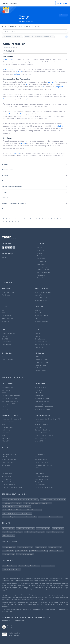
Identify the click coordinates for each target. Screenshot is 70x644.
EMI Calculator (7, 457)
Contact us (40, 250)
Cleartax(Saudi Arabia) (44, 278)
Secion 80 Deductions (42, 298)
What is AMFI (6, 438)
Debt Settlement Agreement (45, 435)
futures (6, 99)
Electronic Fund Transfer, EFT (13, 37)
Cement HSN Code (41, 360)
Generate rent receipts (43, 462)
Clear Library (41, 264)
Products (15, 3)
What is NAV (6, 441)
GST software (6, 316)
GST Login (5, 313)
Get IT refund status (42, 479)
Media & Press (41, 256)
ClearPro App (6, 344)
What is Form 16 (40, 393)
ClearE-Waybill (40, 313)
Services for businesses (43, 344)
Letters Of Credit (41, 441)
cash (6, 59)
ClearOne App (40, 347)
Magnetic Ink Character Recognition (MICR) (39, 37)
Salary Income (40, 396)
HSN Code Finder (41, 357)
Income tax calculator (9, 454)
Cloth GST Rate (40, 368)
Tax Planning (6, 295)
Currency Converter (8, 485)
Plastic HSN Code (41, 365)
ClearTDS (38, 318)
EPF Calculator (40, 485)
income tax (16, 153)
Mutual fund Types (8, 422)
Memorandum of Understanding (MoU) (47, 419)
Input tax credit (7, 324)
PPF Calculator (40, 454)
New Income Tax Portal (42, 401)
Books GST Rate (40, 371)
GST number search (41, 457)
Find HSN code (40, 474)
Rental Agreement (41, 438)
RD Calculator (6, 476)
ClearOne (38, 336)
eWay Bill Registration (42, 321)
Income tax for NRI (41, 301)
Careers (39, 253)
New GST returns (7, 318)
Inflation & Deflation (41, 424)
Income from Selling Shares (44, 407)
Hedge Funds (6, 430)
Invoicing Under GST (8, 404)
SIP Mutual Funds (7, 427)
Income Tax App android (43, 292)
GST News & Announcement (11, 396)
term (27, 84)
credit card (17, 74)
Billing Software (40, 339)
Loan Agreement (41, 427)
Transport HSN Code (42, 362)
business (19, 72)
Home (4, 26)
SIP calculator (6, 465)
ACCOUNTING (24, 26)
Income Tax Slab (40, 387)
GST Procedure (7, 393)
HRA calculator (7, 474)
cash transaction (11, 69)
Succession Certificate (42, 430)
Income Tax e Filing (8, 292)
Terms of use (19, 620)
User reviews (41, 259)
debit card (22, 114)
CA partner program (8, 333)
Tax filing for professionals (10, 357)
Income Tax (39, 295)
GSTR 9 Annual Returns (9, 398)
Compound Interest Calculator (12, 487)
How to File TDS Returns (43, 398)
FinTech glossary (42, 267)
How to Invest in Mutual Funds (12, 419)
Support (5, 257)
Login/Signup (62, 3)
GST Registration (8, 387)
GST (3, 310)
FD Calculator (6, 479)
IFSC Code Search (41, 460)
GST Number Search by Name (45, 487)
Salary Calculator (41, 482)
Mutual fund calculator (9, 460)
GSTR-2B (5, 407)
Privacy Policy (7, 620)
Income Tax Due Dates (42, 409)
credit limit (59, 126)
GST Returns (6, 390)
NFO (3, 435)
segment (60, 87)
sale (44, 87)
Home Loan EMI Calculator (44, 465)
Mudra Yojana (39, 422)
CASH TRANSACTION (37, 26)
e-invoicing (6, 321)
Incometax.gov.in (40, 404)
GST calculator (7, 468)
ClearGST (38, 310)
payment (51, 82)
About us (39, 248)
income (23, 143)
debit (11, 114)
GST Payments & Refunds (10, 401)
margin (26, 99)
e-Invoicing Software (42, 316)
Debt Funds (6, 433)
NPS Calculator (40, 468)
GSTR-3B (5, 409)
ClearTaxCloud (7, 342)
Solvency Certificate (42, 433)
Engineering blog (42, 261)
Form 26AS (38, 390)
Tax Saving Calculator (42, 476)
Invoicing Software (41, 342)
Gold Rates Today (8, 482)
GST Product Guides (43, 272)
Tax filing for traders (8, 360)
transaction (13, 59)
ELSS (4, 424)
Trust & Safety (41, 275)
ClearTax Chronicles (43, 270)
